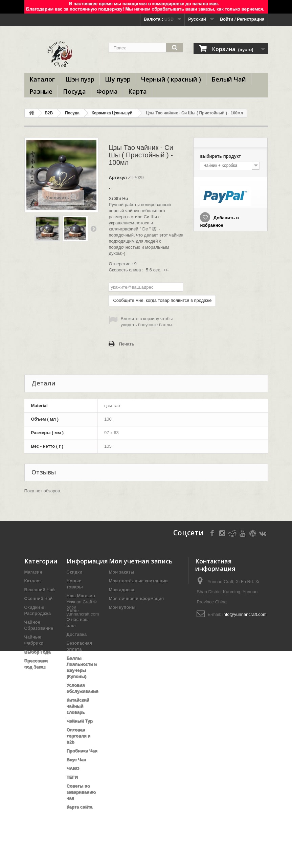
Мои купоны (122, 607)
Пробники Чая (82, 751)
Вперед (93, 228)
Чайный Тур (80, 721)
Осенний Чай (39, 598)
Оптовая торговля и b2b (79, 736)
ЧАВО (73, 768)
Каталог (42, 79)
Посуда (74, 91)
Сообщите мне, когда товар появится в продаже (162, 300)
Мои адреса (122, 590)
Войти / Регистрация (242, 19)
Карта (138, 91)
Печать (126, 344)
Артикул (118, 177)
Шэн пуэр (80, 79)
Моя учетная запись (141, 561)
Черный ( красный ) (171, 79)
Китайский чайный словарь (78, 706)
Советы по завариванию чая (81, 792)
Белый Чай (229, 79)
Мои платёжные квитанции (138, 581)
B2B (49, 113)
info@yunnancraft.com (245, 614)
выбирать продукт (221, 156)
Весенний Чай (40, 590)
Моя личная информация (137, 598)
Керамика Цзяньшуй (112, 113)
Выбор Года (38, 652)
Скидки (75, 572)
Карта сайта (80, 807)
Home (73, 611)
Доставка (77, 634)
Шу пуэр (118, 79)
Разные (41, 91)
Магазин (33, 572)
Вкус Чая (76, 760)
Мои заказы (122, 572)
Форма (107, 91)
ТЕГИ (72, 777)
